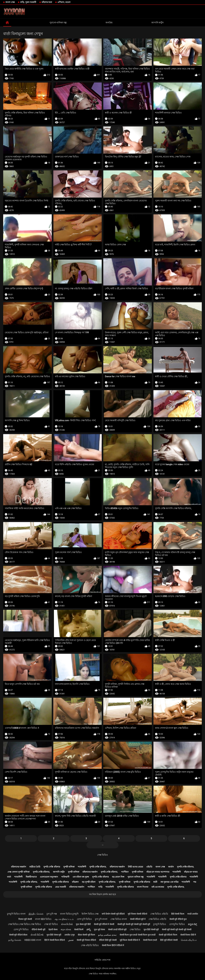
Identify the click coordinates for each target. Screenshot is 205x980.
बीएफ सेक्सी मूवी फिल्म (86, 935)
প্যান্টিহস (125, 872)
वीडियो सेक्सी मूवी (39, 929)
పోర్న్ (89, 929)
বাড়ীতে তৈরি (35, 867)
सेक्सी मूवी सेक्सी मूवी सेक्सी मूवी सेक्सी (177, 929)
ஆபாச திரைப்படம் (64, 919)
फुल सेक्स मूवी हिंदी (83, 924)
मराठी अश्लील (193, 914)
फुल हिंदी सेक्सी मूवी (151, 929)
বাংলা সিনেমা (143, 887)
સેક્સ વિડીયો (67, 924)
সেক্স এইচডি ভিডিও (90, 945)
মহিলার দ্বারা (47, 2)
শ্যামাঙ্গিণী (82, 867)
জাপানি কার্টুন (157, 23)
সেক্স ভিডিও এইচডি (159, 914)
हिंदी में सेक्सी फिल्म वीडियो (55, 940)
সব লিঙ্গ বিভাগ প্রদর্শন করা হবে (102, 894)
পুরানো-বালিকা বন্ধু (58, 23)
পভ (195, 882)
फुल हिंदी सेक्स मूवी (54, 935)
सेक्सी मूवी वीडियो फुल (178, 919)
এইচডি (149, 867)
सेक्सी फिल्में (79, 929)
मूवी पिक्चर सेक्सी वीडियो (137, 914)
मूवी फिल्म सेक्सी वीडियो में (130, 940)
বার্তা (9, 877)
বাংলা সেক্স (10, 2)
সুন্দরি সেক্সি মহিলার (52, 867)
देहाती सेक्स (53, 929)
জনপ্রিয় (109, 23)
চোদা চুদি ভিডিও (84, 919)
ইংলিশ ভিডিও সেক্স (90, 914)
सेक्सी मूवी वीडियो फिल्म (168, 935)
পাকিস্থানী (65, 877)
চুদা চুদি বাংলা (101, 919)
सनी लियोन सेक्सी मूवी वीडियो (113, 914)
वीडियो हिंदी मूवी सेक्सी (108, 940)
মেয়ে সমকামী (61, 887)
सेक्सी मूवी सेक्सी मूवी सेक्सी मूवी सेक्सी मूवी (134, 924)
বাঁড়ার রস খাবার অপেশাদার (158, 872)
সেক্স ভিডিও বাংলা (119, 919)
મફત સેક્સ (66, 929)
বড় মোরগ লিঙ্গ (118, 877)
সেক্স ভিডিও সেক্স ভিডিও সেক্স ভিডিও (25, 924)
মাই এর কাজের (158, 887)
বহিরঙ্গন (75, 882)
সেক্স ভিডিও (102, 855)
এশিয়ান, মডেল (64, 2)
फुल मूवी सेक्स (99, 929)
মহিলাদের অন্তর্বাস (19, 867)
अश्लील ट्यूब (69, 935)
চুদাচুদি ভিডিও (160, 924)
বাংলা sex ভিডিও (43, 919)
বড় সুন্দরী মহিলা (89, 882)
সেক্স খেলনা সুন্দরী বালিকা (19, 872)
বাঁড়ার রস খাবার (191, 872)
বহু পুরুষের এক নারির (169, 882)
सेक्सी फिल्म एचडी (150, 940)
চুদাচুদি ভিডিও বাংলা (16, 914)
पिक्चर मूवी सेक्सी (25, 919)
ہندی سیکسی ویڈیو (107, 935)
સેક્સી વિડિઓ (37, 935)
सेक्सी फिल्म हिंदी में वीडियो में (113, 945)
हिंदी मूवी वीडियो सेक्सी (169, 940)
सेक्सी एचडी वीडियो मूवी (117, 929)
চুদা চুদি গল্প (52, 914)
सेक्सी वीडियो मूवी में (138, 919)
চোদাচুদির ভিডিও (177, 924)
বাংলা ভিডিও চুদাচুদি (69, 914)
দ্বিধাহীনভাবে (31, 877)
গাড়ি (100, 887)
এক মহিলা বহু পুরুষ (81, 877)
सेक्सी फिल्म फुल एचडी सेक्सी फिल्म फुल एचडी (138, 935)
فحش (71, 940)
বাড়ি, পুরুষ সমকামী (28, 2)
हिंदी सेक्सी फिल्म (178, 914)
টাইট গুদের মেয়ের (135, 867)
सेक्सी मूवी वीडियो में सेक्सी (104, 924)
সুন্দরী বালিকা (69, 867)
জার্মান (171, 867)
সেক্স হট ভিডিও (51, 924)
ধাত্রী (155, 882)
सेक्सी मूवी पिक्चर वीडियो (86, 940)
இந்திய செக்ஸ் (36, 914)
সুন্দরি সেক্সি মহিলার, (98, 867)
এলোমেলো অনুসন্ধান (49, 877)
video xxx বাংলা (33, 940)
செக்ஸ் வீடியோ (189, 940)
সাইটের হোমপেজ (102, 960)
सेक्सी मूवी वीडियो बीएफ (18, 935)
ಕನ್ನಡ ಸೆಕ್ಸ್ (193, 924)
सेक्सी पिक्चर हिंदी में (188, 935)
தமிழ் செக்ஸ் (15, 940)
